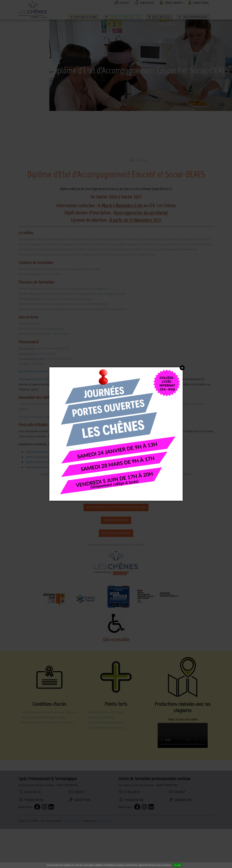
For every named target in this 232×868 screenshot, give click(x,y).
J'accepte (177, 865)
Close (182, 368)
